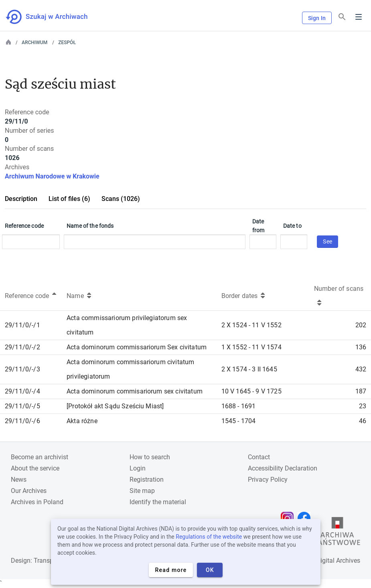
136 (361, 347)
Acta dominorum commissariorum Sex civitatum (137, 347)
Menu (359, 17)
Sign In (317, 18)
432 (361, 369)
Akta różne (82, 421)
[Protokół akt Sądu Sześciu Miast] (115, 406)
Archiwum (34, 43)
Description (21, 199)
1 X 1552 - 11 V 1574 (251, 347)
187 (361, 391)
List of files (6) (69, 199)
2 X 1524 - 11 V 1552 (251, 325)
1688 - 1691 (239, 406)
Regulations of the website (209, 537)
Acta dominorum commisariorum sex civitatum (135, 391)
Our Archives (29, 491)
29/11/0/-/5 (22, 406)
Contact (259, 457)
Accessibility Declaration (283, 468)
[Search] (342, 17)
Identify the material (158, 502)
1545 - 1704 (239, 421)
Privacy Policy (268, 480)
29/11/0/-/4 (22, 391)
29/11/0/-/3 (22, 369)
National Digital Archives (325, 561)
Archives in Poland (37, 502)
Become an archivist (40, 457)
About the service (35, 468)
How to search (150, 457)
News (19, 480)
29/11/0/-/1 (22, 325)
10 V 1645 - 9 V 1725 (251, 391)
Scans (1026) (121, 199)
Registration (147, 480)
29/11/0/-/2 (22, 347)
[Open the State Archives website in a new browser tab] (337, 533)
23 (363, 406)
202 (361, 325)
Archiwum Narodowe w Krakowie (52, 176)
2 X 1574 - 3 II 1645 (249, 369)
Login (138, 468)
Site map (142, 491)
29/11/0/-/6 (22, 421)
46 (363, 421)
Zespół (67, 43)
